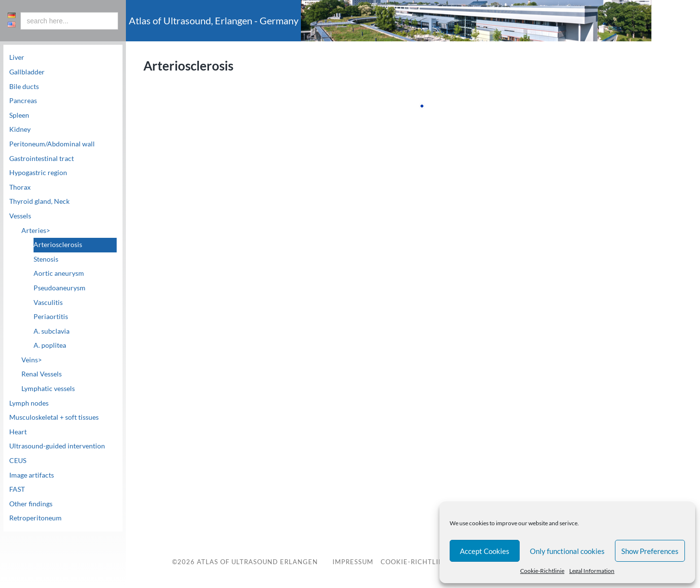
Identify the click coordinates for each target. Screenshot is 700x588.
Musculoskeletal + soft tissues (54, 417)
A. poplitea (50, 345)
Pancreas (23, 101)
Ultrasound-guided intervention (57, 446)
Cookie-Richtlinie (542, 571)
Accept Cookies (485, 551)
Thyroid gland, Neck (39, 201)
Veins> (32, 360)
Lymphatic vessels (48, 389)
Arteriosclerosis (58, 245)
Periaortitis (51, 317)
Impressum (353, 562)
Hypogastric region (38, 173)
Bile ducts (24, 87)
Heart (18, 432)
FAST (17, 489)
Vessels (20, 216)
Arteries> (36, 231)
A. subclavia (52, 331)
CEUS (18, 461)
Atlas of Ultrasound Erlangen (256, 562)
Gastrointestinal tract (42, 159)
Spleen (19, 115)
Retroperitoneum (35, 518)
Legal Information (592, 571)
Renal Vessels (42, 374)
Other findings (31, 504)
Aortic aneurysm (59, 273)
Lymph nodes (29, 403)
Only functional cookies (567, 551)
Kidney (20, 129)
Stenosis (46, 259)
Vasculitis (48, 303)
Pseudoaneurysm (60, 288)
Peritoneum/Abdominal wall (52, 144)
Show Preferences (650, 551)
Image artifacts (32, 475)
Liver (17, 57)
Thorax (20, 187)
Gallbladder (27, 72)
